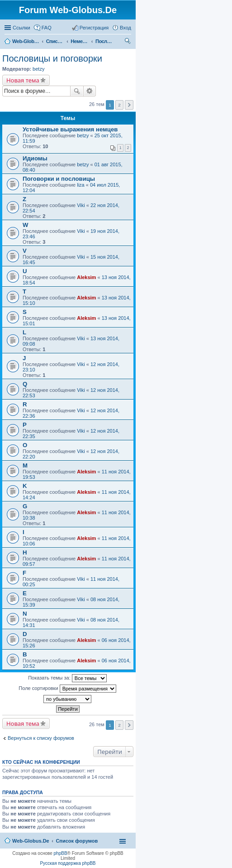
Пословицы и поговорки (104, 41)
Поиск (77, 91)
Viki (81, 205)
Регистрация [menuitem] (94, 28)
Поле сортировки (67, 689)
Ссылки (21, 28)
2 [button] (119, 725)
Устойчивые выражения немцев (70, 129)
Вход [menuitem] (125, 28)
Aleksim (86, 277)
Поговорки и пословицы (59, 179)
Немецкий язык (80, 41)
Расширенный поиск (90, 91)
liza (81, 185)
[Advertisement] (164, 181)
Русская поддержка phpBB (68, 863)
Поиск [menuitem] (128, 42)
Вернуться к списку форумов (41, 738)
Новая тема (23, 80)
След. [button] (129, 725)
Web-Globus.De (26, 41)
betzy (38, 69)
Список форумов (55, 41)
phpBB (61, 853)
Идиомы (35, 158)
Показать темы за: (67, 678)
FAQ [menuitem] (47, 28)
